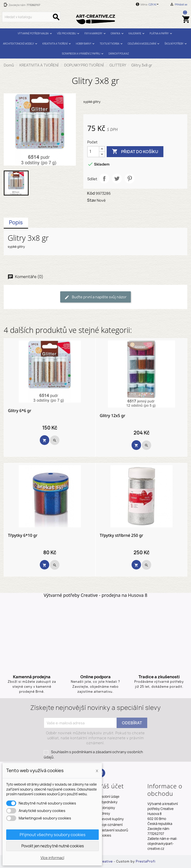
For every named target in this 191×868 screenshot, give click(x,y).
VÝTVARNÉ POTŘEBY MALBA (35, 33)
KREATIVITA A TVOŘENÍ (57, 44)
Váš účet (112, 786)
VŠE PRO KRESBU (69, 33)
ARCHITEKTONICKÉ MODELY (21, 44)
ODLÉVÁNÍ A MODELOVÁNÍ (144, 44)
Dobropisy (107, 808)
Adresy (105, 813)
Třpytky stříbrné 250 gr (121, 536)
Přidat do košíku (135, 152)
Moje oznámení (111, 825)
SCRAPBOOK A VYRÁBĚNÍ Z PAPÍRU (83, 54)
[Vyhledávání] (31, 17)
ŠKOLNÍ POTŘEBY (176, 44)
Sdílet (104, 179)
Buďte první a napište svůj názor (95, 297)
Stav (92, 200)
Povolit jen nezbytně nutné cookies (53, 846)
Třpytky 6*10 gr (23, 536)
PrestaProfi (146, 861)
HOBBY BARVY (86, 44)
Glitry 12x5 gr (113, 416)
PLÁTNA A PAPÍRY (161, 33)
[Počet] (93, 152)
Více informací (52, 858)
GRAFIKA (118, 33)
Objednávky (108, 802)
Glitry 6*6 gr (20, 411)
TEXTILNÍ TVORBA (112, 44)
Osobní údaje (109, 797)
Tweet (117, 179)
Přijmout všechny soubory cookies (53, 835)
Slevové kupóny (111, 819)
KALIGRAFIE (137, 33)
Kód (91, 193)
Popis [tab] (16, 222)
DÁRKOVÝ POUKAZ (119, 54)
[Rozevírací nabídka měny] (154, 4)
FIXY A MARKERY (96, 33)
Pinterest (130, 179)
